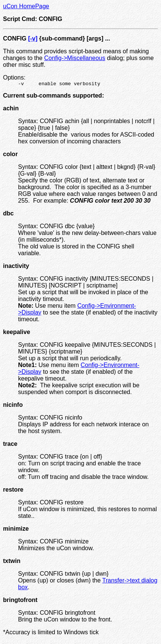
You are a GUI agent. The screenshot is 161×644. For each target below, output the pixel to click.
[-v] (33, 38)
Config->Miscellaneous (74, 58)
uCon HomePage (26, 6)
